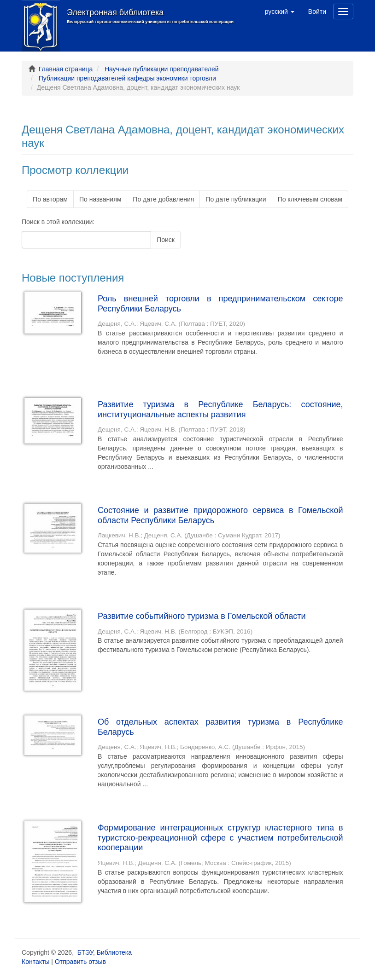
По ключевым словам (310, 199)
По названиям (100, 199)
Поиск (166, 240)
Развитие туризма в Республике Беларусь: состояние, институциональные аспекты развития (220, 409)
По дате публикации (236, 199)
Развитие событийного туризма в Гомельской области (202, 616)
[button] (280, 12)
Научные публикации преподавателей (162, 69)
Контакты (35, 962)
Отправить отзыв (80, 962)
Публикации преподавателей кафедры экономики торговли (127, 78)
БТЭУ (85, 952)
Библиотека (114, 952)
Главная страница (66, 69)
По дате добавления (163, 199)
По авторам (50, 199)
